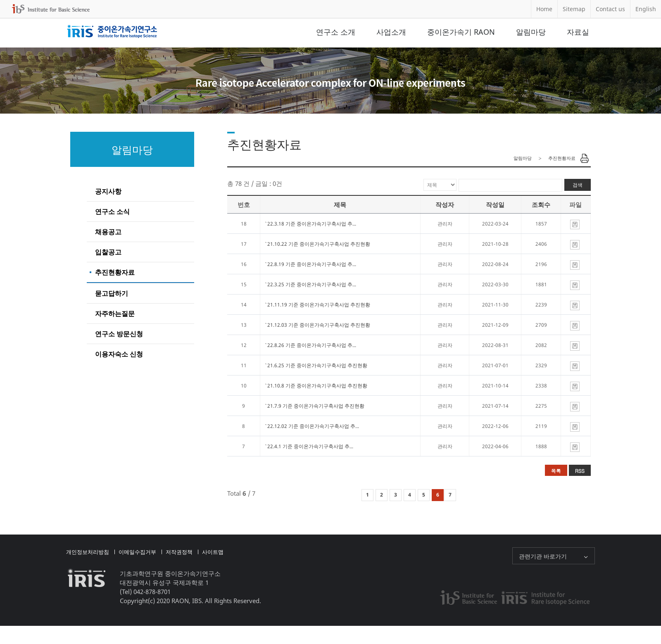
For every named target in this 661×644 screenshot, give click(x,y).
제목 (340, 204)
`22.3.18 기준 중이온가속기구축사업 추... (310, 224)
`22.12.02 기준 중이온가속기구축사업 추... (312, 426)
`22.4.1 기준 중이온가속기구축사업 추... (309, 446)
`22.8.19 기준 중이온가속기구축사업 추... (310, 264)
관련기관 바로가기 (543, 556)
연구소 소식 (112, 211)
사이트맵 (213, 552)
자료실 (578, 32)
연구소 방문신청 (119, 334)
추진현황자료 (115, 272)
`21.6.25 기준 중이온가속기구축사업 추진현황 (316, 365)
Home (544, 9)
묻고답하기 (112, 293)
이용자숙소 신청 (119, 354)
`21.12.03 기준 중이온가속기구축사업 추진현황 (317, 325)
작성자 (445, 204)
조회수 (541, 204)
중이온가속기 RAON (461, 32)
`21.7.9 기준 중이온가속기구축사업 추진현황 (314, 406)
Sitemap (574, 9)
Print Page (585, 158)
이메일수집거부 (137, 552)
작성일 (495, 204)
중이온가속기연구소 (112, 32)
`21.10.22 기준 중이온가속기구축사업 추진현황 (317, 244)
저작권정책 (179, 552)
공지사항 (108, 191)
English (646, 9)
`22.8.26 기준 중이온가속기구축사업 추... (310, 345)
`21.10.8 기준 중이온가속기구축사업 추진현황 (316, 386)
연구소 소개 (336, 32)
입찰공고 (108, 252)
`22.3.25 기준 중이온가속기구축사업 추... (310, 284)
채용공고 (108, 232)
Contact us (610, 9)
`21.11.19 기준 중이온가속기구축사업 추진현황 (317, 305)
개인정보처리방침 (88, 552)
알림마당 (531, 32)
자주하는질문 (115, 314)
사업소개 (391, 32)
